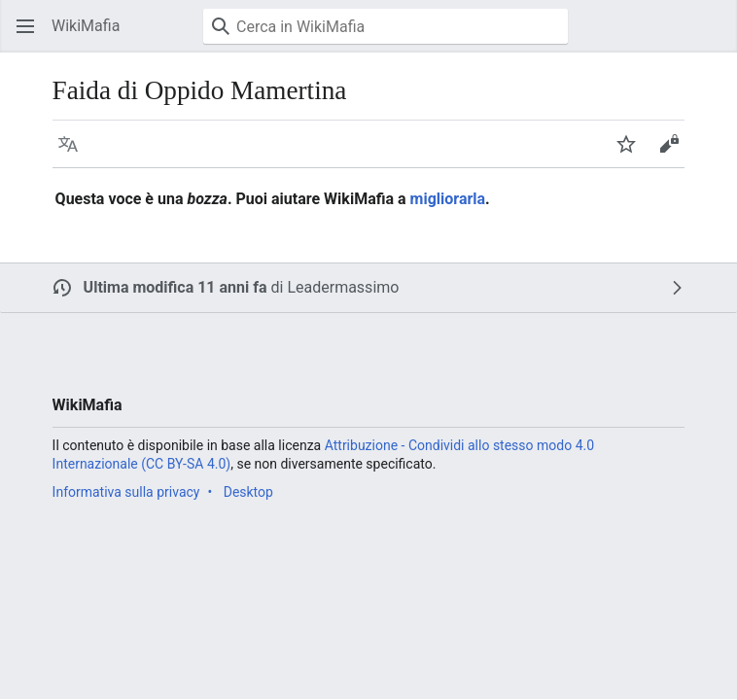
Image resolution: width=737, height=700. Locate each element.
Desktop (248, 492)
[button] (25, 26)
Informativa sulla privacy (126, 492)
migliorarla (448, 199)
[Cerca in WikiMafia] (386, 26)
